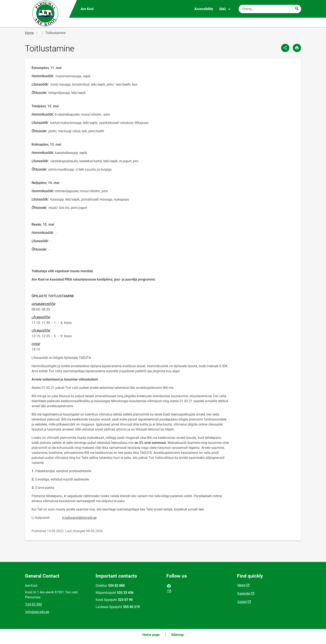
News (241, 585)
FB (169, 588)
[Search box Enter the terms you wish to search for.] (270, 9)
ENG (225, 9)
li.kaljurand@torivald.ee (79, 518)
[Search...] (297, 9)
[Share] (285, 48)
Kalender (244, 593)
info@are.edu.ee (37, 612)
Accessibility (204, 9)
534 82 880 (34, 604)
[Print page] (297, 48)
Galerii (242, 602)
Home (29, 33)
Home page (151, 635)
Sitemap (178, 635)
